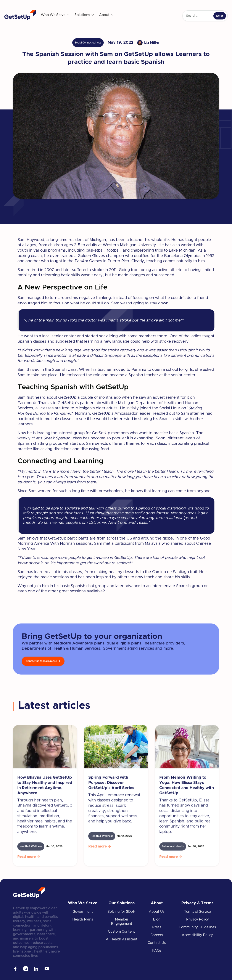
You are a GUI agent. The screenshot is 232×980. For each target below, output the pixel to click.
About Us (157, 912)
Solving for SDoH (122, 912)
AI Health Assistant (122, 939)
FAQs (157, 951)
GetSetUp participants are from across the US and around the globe (110, 538)
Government (83, 912)
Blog (157, 919)
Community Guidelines (197, 927)
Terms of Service (197, 912)
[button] (55, 15)
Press (157, 927)
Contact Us (157, 943)
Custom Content (122, 932)
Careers (157, 935)
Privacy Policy (197, 919)
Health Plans (83, 919)
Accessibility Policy (197, 935)
